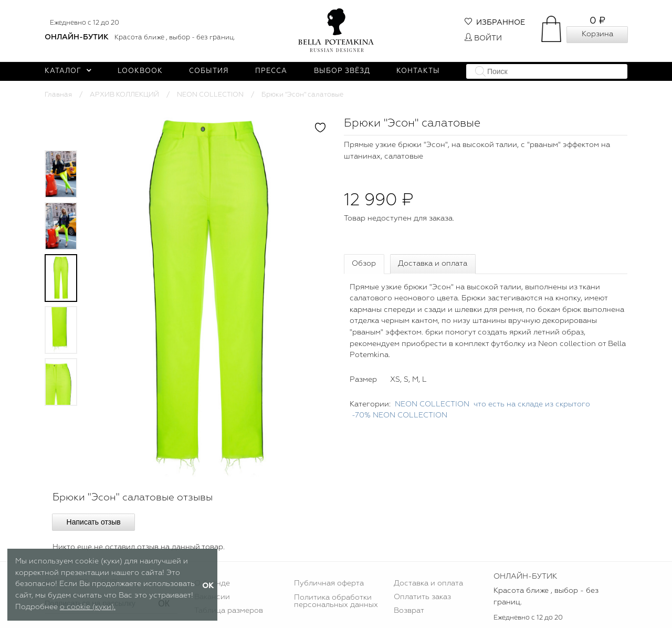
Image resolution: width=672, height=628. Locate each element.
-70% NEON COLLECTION (400, 415)
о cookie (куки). (88, 607)
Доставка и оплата (433, 264)
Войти (483, 38)
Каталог (68, 71)
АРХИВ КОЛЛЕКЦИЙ (124, 95)
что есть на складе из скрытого (532, 404)
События (209, 71)
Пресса (271, 71)
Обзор (364, 264)
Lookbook (140, 71)
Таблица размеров (229, 611)
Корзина (597, 34)
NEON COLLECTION (210, 95)
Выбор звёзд (342, 71)
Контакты (418, 71)
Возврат (409, 611)
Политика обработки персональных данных (336, 601)
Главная (58, 95)
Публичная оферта (329, 583)
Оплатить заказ (422, 597)
